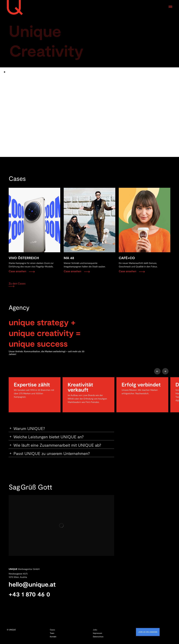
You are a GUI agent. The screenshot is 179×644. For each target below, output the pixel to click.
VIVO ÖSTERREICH (24, 258)
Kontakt (53, 637)
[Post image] (34, 220)
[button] (157, 371)
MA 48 (69, 258)
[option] (35, 395)
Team (52, 633)
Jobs (95, 630)
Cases (52, 630)
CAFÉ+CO (127, 258)
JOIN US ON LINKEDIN (148, 632)
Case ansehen (17, 271)
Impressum (97, 633)
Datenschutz (98, 637)
